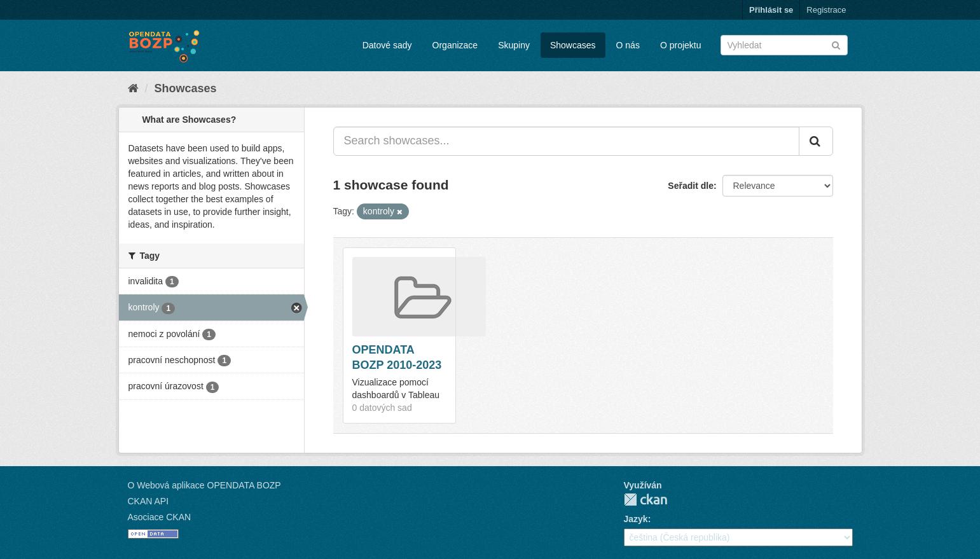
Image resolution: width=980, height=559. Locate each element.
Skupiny (514, 45)
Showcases (573, 45)
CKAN (645, 500)
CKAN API (148, 501)
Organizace (455, 45)
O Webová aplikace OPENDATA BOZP (204, 485)
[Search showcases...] (566, 141)
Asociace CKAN (160, 517)
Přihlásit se (771, 10)
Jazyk (636, 519)
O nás (628, 45)
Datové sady (387, 45)
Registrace (826, 10)
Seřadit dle (691, 186)
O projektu (681, 45)
